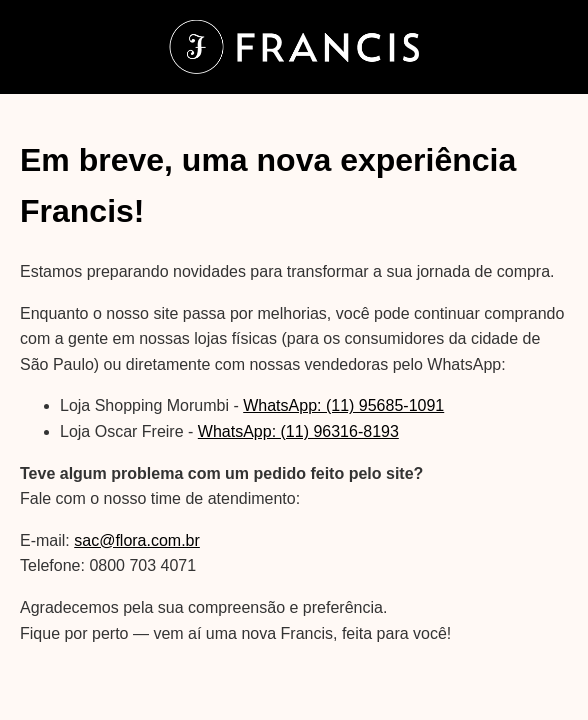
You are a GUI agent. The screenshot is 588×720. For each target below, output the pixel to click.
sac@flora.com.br (137, 540)
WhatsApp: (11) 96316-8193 (298, 431)
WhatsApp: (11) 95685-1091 (343, 405)
